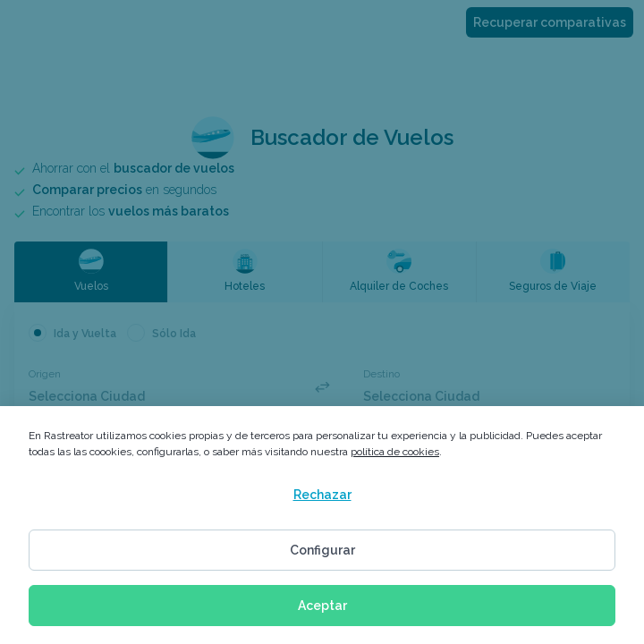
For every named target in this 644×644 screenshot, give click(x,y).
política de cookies (395, 452)
